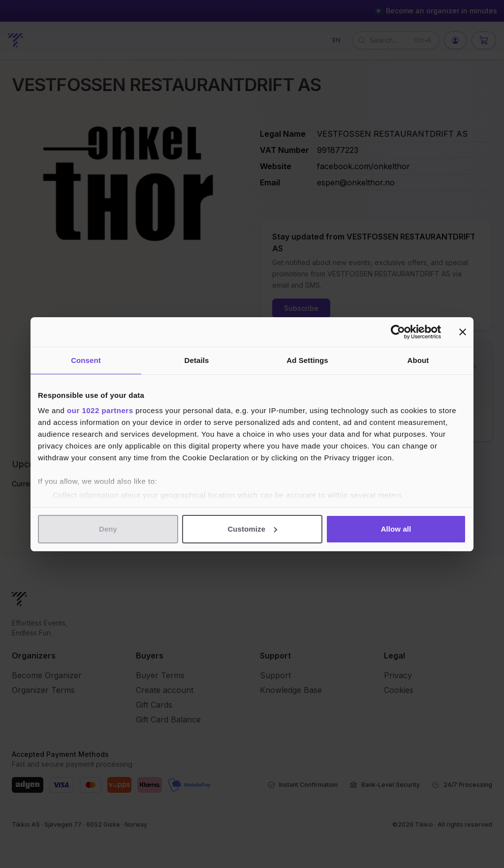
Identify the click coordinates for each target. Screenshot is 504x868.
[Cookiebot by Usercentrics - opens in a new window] (398, 332)
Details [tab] (197, 360)
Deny (108, 529)
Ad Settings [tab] (307, 360)
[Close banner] (463, 332)
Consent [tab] (86, 360)
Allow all (396, 529)
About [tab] (418, 360)
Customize (252, 529)
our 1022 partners (100, 410)
